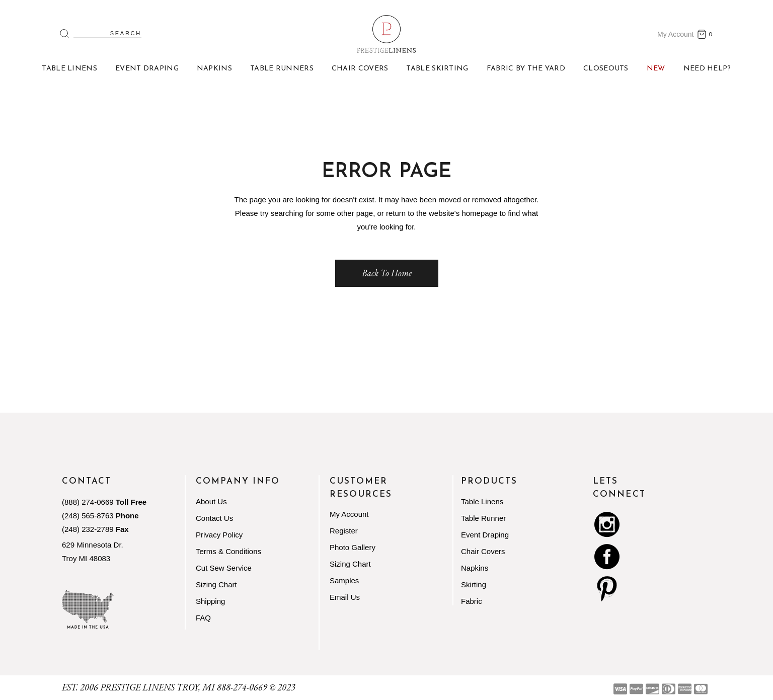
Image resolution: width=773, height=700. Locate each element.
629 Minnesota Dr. (93, 545)
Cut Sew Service (224, 568)
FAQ (203, 618)
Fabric (472, 601)
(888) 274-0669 (88, 502)
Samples (344, 580)
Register (344, 531)
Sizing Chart (216, 585)
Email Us (345, 597)
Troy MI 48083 (86, 558)
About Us (211, 501)
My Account (675, 34)
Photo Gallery (353, 547)
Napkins (475, 568)
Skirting (474, 585)
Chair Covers (483, 551)
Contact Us (214, 518)
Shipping (210, 601)
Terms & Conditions (228, 551)
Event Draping (485, 535)
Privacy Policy (219, 535)
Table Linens (482, 501)
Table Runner (483, 518)
